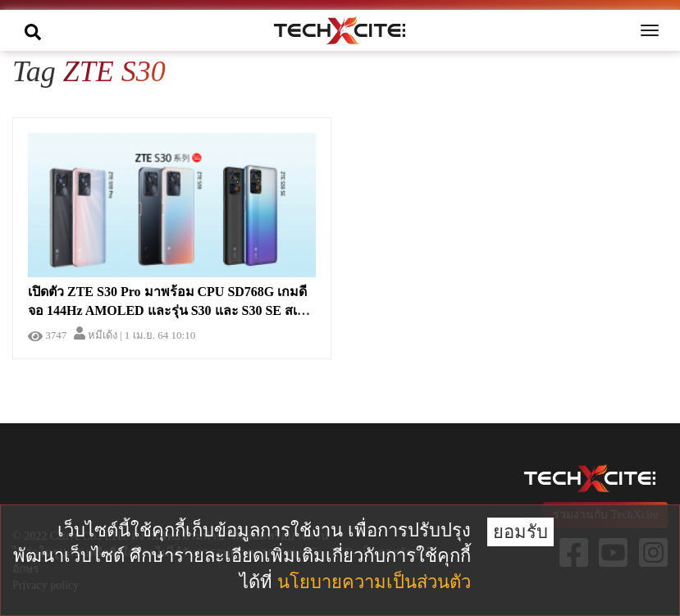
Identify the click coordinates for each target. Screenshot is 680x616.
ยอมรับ (520, 532)
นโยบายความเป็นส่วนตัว (374, 582)
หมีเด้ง (96, 335)
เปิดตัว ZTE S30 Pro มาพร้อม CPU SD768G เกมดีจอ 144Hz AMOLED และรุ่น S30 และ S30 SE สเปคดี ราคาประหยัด (167, 310)
